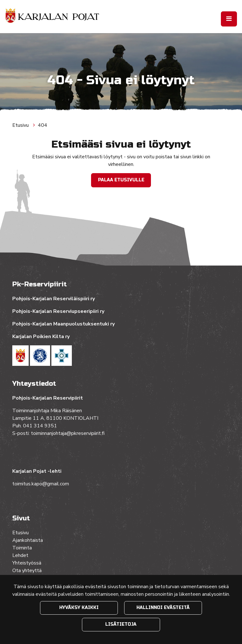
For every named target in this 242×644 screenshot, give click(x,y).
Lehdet (20, 555)
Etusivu (21, 125)
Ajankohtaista (28, 540)
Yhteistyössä (27, 563)
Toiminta (23, 548)
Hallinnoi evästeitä (163, 608)
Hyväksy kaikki (79, 608)
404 (43, 125)
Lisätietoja (121, 624)
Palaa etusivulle (121, 180)
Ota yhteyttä (27, 571)
